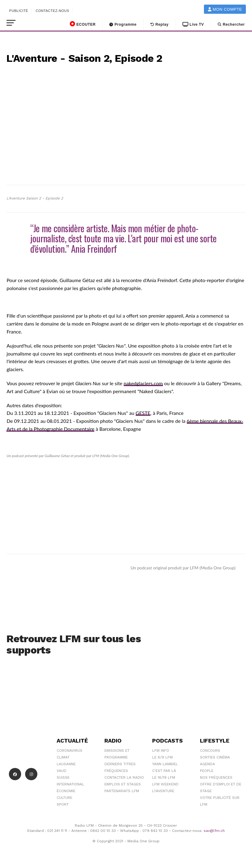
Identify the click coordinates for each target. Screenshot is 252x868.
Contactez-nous (52, 11)
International (70, 784)
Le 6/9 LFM (162, 757)
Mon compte (225, 9)
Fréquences (116, 771)
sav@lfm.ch (214, 831)
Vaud (62, 771)
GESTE (143, 413)
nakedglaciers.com (143, 383)
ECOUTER (83, 24)
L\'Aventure (163, 791)
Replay (160, 24)
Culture (64, 798)
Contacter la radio (124, 777)
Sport (63, 804)
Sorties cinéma (215, 757)
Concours (210, 751)
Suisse (63, 777)
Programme (123, 24)
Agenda (207, 764)
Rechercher (231, 24)
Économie (66, 791)
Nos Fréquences (216, 777)
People (207, 771)
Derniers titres (120, 764)
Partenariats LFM (122, 791)
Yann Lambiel (165, 764)
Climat (63, 757)
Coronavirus (70, 751)
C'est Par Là (164, 771)
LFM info (161, 751)
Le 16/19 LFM (164, 777)
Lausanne (66, 764)
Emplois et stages (123, 784)
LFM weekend (165, 784)
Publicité (19, 11)
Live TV (193, 24)
